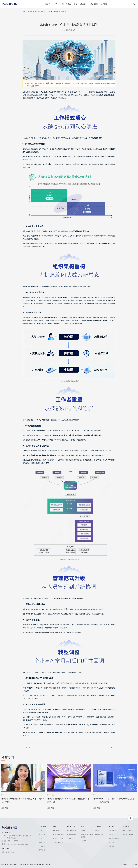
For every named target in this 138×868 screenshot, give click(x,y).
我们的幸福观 (113, 831)
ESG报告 (56, 831)
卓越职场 (112, 834)
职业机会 (112, 842)
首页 (24, 11)
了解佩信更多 (99, 834)
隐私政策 (41, 865)
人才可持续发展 (58, 842)
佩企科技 (4, 852)
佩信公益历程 (71, 834)
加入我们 (95, 4)
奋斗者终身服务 (128, 834)
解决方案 (42, 850)
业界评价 (42, 846)
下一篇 (111, 748)
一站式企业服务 (128, 831)
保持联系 (112, 846)
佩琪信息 (11, 852)
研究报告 (84, 841)
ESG (58, 4)
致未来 (83, 831)
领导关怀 (42, 842)
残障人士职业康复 (59, 838)
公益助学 (70, 838)
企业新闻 (84, 4)
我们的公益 (67, 4)
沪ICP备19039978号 (31, 865)
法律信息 (48, 865)
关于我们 (49, 4)
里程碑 (41, 838)
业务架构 (42, 834)
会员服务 (105, 4)
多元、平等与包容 (59, 834)
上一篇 (27, 748)
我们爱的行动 (71, 831)
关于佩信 (42, 831)
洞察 (76, 4)
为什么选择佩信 (114, 838)
